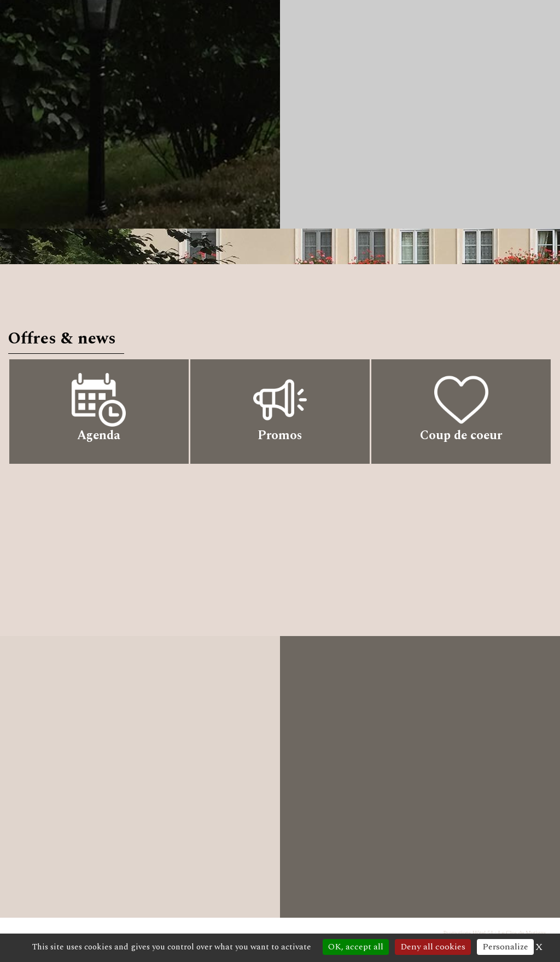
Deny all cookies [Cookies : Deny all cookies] (433, 947)
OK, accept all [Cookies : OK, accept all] (356, 947)
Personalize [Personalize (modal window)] (505, 947)
